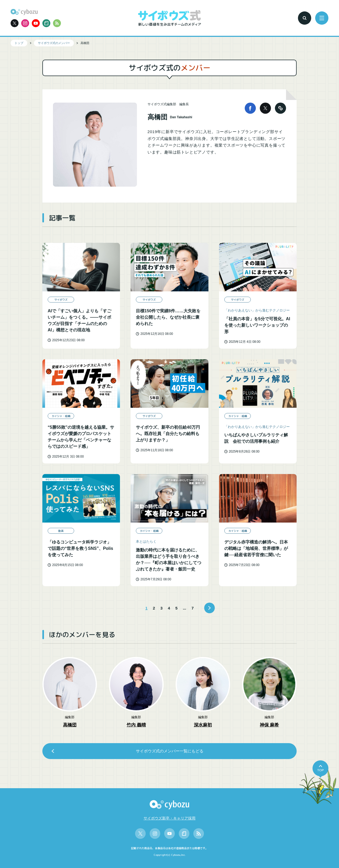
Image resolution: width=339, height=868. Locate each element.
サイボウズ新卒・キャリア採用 (169, 818)
